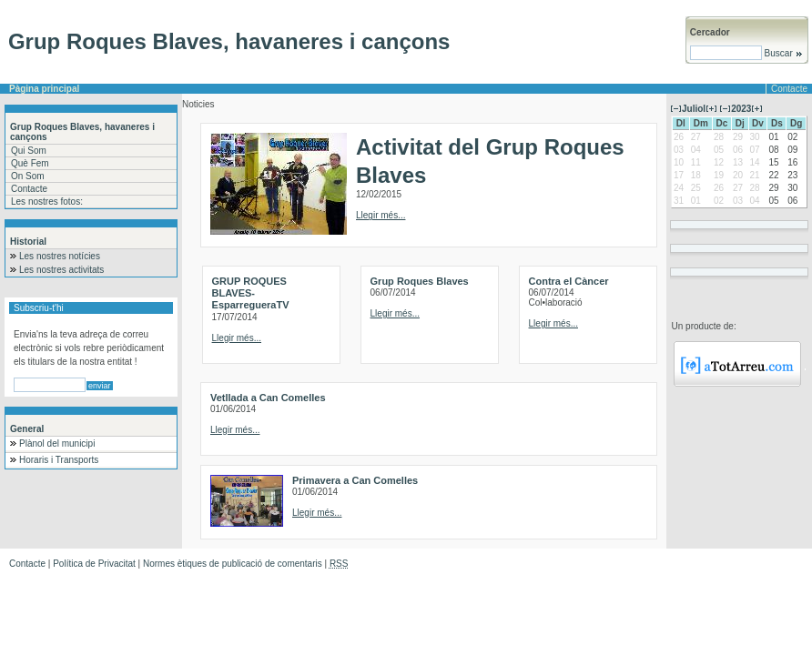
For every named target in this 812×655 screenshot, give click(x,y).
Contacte (789, 89)
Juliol (694, 109)
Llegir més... (381, 215)
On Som (28, 176)
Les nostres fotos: (47, 202)
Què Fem (30, 163)
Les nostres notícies (60, 256)
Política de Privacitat (94, 564)
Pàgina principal (44, 89)
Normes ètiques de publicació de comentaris (233, 564)
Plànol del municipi (57, 443)
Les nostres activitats (61, 270)
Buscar (782, 53)
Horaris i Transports (59, 460)
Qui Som (29, 151)
